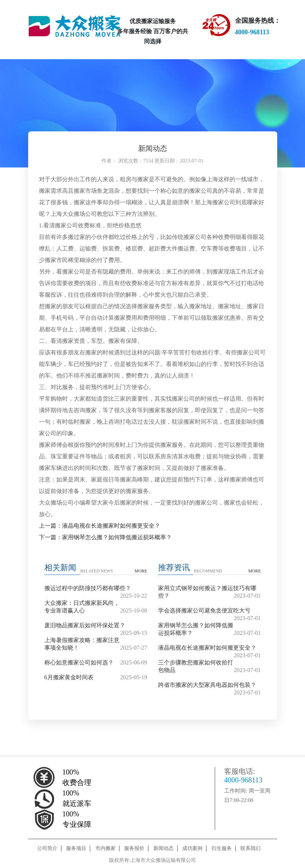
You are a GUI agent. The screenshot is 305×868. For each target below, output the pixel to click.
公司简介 (47, 848)
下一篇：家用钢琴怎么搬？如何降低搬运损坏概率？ (105, 537)
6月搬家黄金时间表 (69, 677)
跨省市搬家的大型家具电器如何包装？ (207, 685)
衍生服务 (222, 848)
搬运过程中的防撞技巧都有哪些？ (88, 588)
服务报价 (134, 848)
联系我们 (250, 848)
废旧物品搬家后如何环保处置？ (85, 625)
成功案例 (192, 848)
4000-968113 (243, 780)
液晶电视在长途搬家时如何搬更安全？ (207, 648)
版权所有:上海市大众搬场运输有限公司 (153, 860)
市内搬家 (105, 848)
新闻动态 (164, 848)
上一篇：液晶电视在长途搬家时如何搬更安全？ (100, 526)
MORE (141, 571)
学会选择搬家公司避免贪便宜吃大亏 (204, 610)
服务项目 (76, 848)
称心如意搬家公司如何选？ (79, 662)
